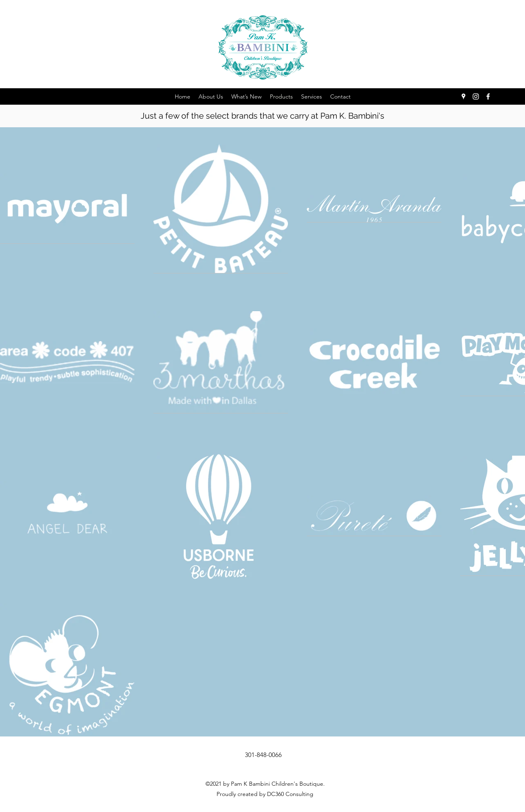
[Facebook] (488, 96)
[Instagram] (476, 96)
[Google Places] (463, 96)
